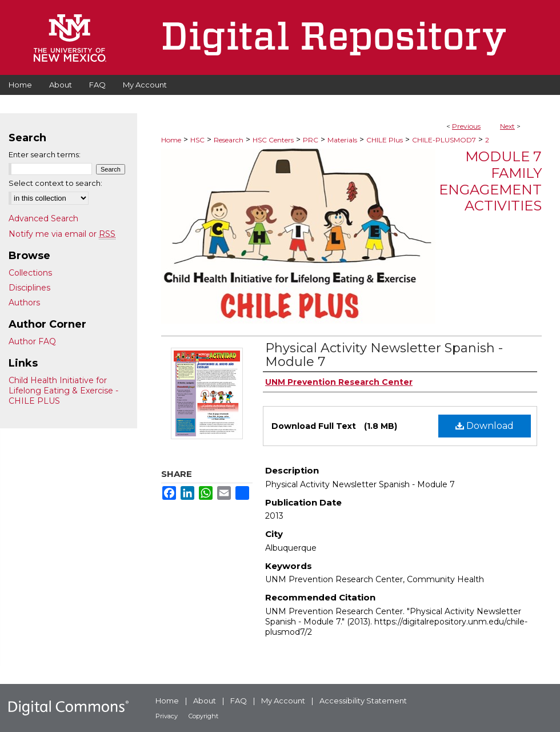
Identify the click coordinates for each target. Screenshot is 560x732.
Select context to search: (55, 183)
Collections (30, 273)
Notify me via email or (62, 234)
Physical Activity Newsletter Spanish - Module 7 (384, 355)
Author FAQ (32, 341)
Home (171, 140)
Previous (466, 126)
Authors (24, 303)
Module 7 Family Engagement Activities (490, 181)
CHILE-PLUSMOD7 (444, 140)
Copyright (203, 716)
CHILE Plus (385, 140)
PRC (311, 140)
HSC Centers (273, 140)
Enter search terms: (45, 154)
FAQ (239, 701)
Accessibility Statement (363, 701)
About (205, 701)
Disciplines (29, 288)
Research (229, 140)
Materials (342, 140)
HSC (197, 140)
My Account (283, 701)
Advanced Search (43, 218)
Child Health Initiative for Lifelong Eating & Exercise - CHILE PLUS (63, 391)
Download (485, 426)
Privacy (167, 716)
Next (507, 126)
